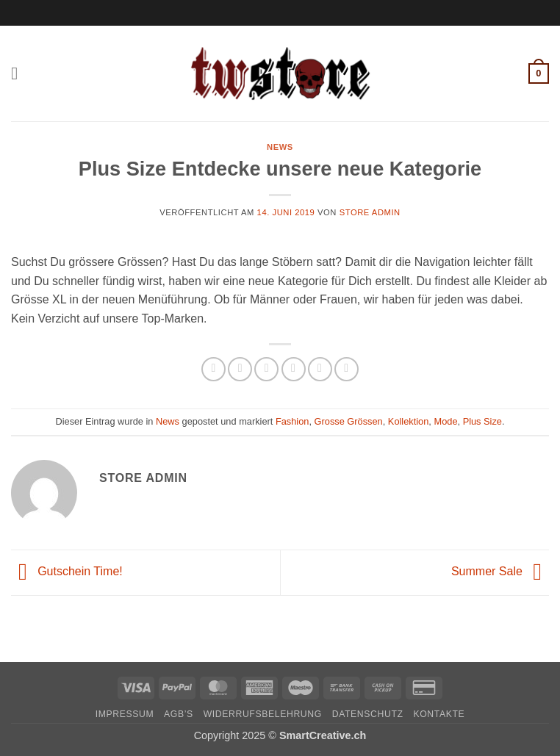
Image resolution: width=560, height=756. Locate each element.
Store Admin (370, 212)
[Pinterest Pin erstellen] (320, 369)
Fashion (292, 421)
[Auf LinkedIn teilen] (347, 369)
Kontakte (439, 714)
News (280, 147)
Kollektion (409, 421)
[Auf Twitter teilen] (266, 369)
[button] (20, 73)
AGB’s (179, 714)
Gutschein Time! (67, 572)
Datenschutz (368, 714)
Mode (445, 421)
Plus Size (482, 421)
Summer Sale (500, 572)
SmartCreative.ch (323, 735)
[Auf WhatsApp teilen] (213, 369)
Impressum (125, 714)
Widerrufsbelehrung (263, 714)
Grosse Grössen (349, 421)
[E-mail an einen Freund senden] (294, 369)
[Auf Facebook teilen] (240, 369)
